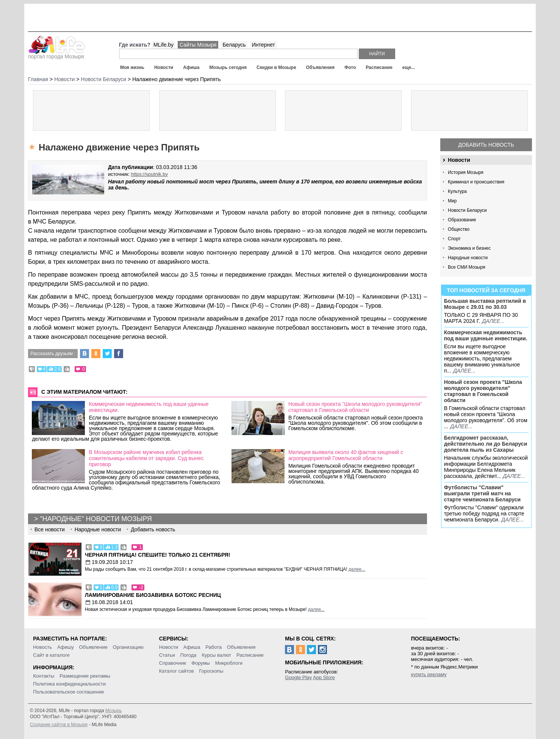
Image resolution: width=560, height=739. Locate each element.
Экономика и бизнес (469, 248)
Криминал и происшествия (476, 182)
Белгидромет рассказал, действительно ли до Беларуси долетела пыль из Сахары (486, 444)
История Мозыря (466, 172)
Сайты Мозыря (198, 45)
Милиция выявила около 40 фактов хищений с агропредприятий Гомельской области (346, 455)
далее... (493, 321)
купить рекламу (429, 674)
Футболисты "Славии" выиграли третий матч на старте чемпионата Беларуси (483, 493)
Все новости (50, 529)
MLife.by (163, 45)
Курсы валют (216, 655)
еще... (409, 67)
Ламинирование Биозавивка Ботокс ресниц (153, 595)
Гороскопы (211, 671)
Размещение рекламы (85, 676)
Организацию (128, 647)
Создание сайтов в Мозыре (59, 725)
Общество (459, 229)
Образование (462, 220)
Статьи (167, 655)
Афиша (191, 67)
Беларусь (234, 45)
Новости (164, 67)
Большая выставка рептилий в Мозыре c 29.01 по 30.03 (485, 304)
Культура (457, 191)
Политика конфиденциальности (69, 684)
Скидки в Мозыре (276, 67)
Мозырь (114, 711)
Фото (350, 67)
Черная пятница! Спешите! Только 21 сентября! (158, 555)
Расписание (379, 67)
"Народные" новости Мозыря (96, 519)
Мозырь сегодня (228, 67)
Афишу (66, 647)
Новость (42, 647)
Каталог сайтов (177, 671)
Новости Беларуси (467, 210)
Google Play (298, 677)
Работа (214, 647)
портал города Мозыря (57, 54)
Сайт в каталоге (51, 655)
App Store (324, 677)
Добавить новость (486, 145)
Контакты (44, 676)
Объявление (93, 647)
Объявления (320, 67)
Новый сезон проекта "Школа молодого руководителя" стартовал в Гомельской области (483, 391)
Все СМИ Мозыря (466, 267)
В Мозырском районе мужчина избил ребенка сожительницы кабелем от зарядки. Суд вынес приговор (146, 458)
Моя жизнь (132, 67)
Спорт (454, 239)
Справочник (173, 663)
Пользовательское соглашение (68, 692)
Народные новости (468, 258)
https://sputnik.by (150, 174)
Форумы (201, 663)
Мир (452, 201)
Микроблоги (229, 663)
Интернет (264, 45)
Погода (188, 655)
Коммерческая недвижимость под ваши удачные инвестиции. (486, 335)
